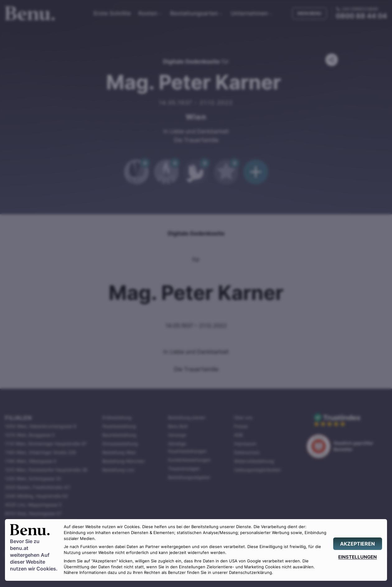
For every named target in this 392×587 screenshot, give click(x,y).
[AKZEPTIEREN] (358, 544)
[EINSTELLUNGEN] (358, 557)
